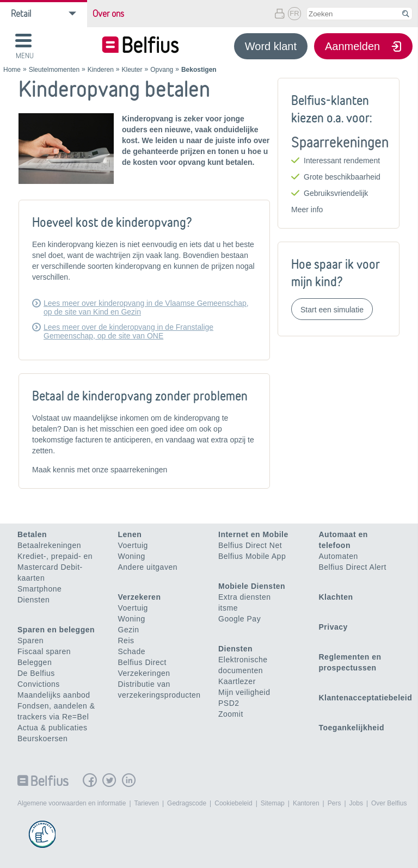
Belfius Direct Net (250, 545)
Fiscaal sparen (44, 651)
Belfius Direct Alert (353, 567)
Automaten (339, 556)
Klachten (336, 597)
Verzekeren (140, 597)
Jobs (356, 803)
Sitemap (273, 803)
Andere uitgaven (148, 567)
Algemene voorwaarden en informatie (72, 803)
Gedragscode (187, 803)
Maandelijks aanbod (54, 695)
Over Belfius (389, 803)
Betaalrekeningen (49, 545)
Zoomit (231, 714)
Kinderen (101, 70)
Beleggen (35, 662)
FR (294, 13)
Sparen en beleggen (56, 630)
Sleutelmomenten (54, 70)
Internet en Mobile (253, 534)
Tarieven (147, 803)
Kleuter (132, 70)
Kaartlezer (237, 681)
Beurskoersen (42, 738)
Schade (132, 651)
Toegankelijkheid (352, 728)
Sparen (30, 641)
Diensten (33, 600)
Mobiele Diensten (252, 586)
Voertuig (133, 545)
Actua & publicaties (53, 728)
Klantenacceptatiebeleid (366, 698)
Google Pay (239, 619)
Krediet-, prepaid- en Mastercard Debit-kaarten (55, 567)
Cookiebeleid (233, 803)
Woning (132, 556)
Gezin (129, 630)
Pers (334, 803)
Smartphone (39, 589)
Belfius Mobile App (252, 556)
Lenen (130, 534)
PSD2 (229, 703)
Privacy (333, 627)
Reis (126, 641)
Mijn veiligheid (244, 692)
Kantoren (306, 803)
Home (12, 70)
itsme (228, 608)
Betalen (32, 534)
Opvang (162, 70)
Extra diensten (245, 597)
